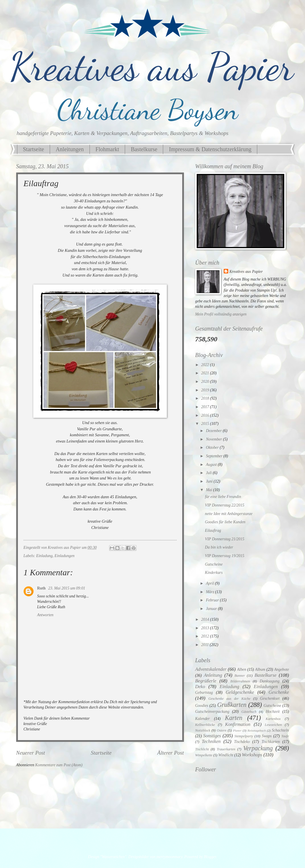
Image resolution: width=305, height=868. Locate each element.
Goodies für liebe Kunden (225, 522)
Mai (209, 490)
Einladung (44, 556)
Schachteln (280, 730)
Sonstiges (212, 736)
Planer (237, 730)
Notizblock (203, 730)
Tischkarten (271, 742)
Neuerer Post (31, 753)
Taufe (285, 736)
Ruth (42, 588)
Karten (234, 718)
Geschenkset (270, 698)
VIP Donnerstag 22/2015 (225, 505)
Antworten (45, 615)
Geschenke (279, 692)
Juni (210, 481)
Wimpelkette (204, 755)
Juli (209, 473)
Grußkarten (232, 705)
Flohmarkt (107, 149)
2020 (206, 382)
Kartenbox (273, 719)
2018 (206, 398)
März (210, 592)
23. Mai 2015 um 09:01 (67, 588)
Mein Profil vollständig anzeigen (221, 314)
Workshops (252, 755)
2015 (206, 424)
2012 (206, 636)
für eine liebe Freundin (223, 497)
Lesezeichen (273, 725)
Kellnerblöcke (205, 725)
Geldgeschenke (240, 692)
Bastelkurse (144, 149)
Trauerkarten (226, 749)
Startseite (34, 149)
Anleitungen (70, 149)
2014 (206, 619)
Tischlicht (202, 749)
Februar (213, 600)
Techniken (211, 741)
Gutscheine (214, 564)
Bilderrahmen (240, 681)
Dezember (214, 431)
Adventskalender (211, 669)
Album (260, 669)
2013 (206, 628)
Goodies (202, 706)
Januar (212, 609)
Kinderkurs (214, 573)
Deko (200, 687)
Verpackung (258, 748)
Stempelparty (244, 736)
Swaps (267, 736)
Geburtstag (204, 692)
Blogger (210, 857)
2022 (206, 365)
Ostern (222, 730)
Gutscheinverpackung (212, 712)
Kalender (203, 719)
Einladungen (65, 556)
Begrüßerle (206, 681)
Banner (240, 676)
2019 (206, 390)
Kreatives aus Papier (246, 272)
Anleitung (213, 675)
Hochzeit (273, 712)
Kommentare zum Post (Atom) (59, 765)
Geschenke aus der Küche (229, 699)
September (215, 456)
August (212, 465)
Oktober (213, 448)
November (214, 439)
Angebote (281, 669)
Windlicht (226, 755)
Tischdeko (242, 742)
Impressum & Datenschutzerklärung (210, 149)
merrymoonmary (169, 857)
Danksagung (270, 681)
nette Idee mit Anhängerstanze (229, 514)
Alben (242, 669)
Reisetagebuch (257, 730)
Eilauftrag (213, 530)
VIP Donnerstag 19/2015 (225, 556)
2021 (206, 373)
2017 (206, 407)
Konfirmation (238, 724)
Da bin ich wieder (219, 547)
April (210, 583)
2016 (206, 415)
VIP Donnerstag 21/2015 (225, 539)
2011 (206, 645)
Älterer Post (170, 753)
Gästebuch (249, 712)
